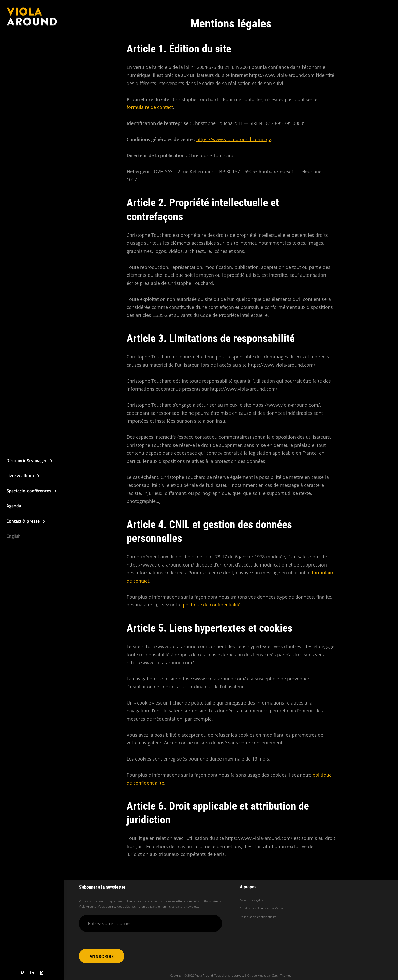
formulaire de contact (150, 107)
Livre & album (20, 475)
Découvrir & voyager (27, 460)
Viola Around (204, 976)
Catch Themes (282, 976)
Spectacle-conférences (29, 491)
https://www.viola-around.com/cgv (234, 139)
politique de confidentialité (212, 605)
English (13, 536)
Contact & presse (23, 521)
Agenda (14, 506)
